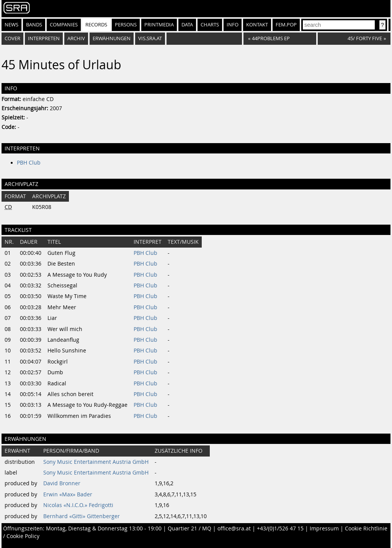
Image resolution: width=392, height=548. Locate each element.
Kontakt (257, 25)
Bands (34, 25)
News (11, 25)
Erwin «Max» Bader (68, 494)
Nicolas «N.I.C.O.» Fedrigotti (78, 505)
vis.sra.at (150, 38)
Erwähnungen (112, 38)
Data (187, 25)
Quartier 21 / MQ (189, 528)
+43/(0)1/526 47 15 (280, 528)
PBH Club (29, 163)
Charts (210, 25)
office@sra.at (234, 528)
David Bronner (62, 483)
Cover (12, 38)
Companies (64, 25)
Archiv (76, 38)
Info (233, 25)
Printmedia (159, 25)
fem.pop (286, 25)
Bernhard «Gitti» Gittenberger (82, 516)
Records (96, 25)
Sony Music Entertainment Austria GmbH (96, 462)
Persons (126, 25)
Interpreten (44, 38)
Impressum (324, 528)
